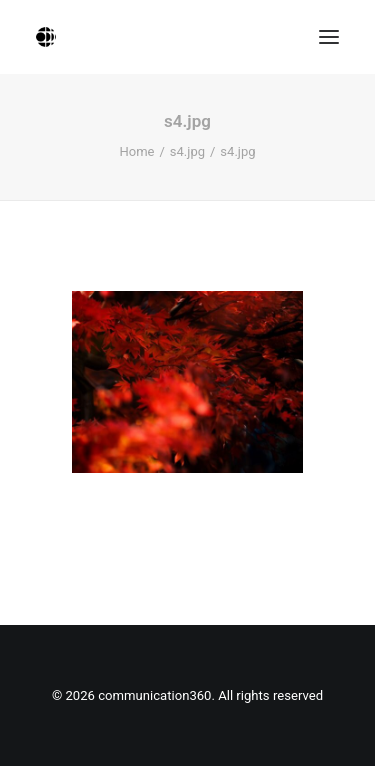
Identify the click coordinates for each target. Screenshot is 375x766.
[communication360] (46, 37)
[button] (329, 37)
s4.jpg (187, 151)
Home (136, 151)
